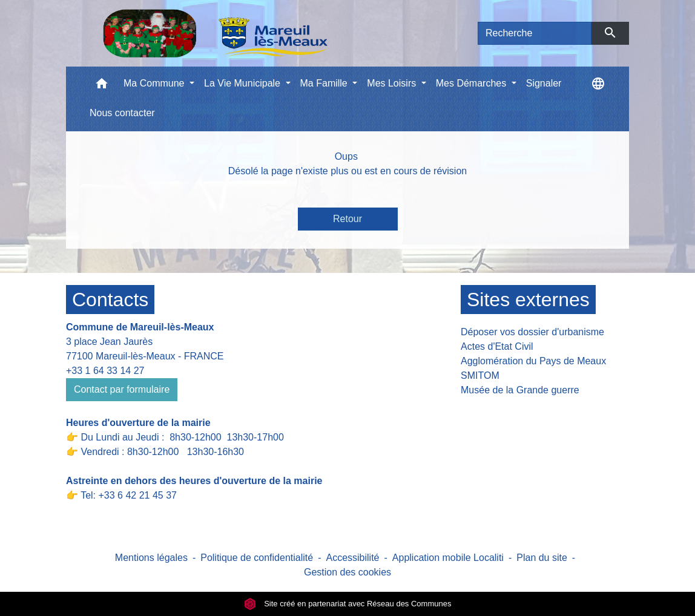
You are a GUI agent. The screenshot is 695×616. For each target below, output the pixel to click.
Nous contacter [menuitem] (122, 113)
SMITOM (480, 375)
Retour (347, 219)
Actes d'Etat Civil (497, 346)
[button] (102, 86)
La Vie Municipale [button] (243, 83)
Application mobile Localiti (448, 558)
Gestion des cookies (347, 572)
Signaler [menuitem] (544, 83)
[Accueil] (215, 33)
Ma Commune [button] (155, 83)
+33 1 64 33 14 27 (105, 371)
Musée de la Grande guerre (520, 390)
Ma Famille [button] (325, 83)
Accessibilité (352, 558)
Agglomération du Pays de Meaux (533, 361)
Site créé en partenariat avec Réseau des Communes (348, 604)
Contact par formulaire (122, 389)
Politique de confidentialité (257, 558)
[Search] (535, 33)
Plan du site (542, 558)
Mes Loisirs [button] (393, 83)
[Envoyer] (611, 33)
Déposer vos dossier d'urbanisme (532, 332)
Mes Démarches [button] (473, 83)
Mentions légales (151, 558)
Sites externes (528, 300)
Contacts (110, 300)
